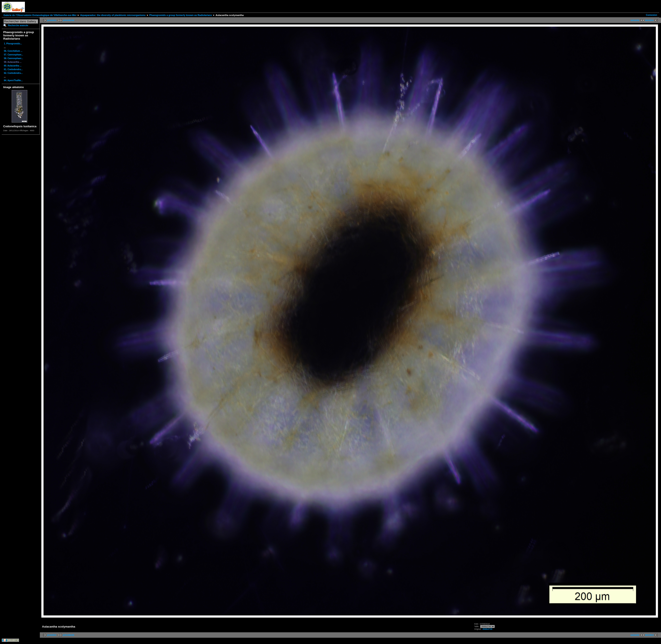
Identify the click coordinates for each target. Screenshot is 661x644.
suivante (635, 20)
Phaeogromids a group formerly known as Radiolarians (181, 15)
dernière (649, 20)
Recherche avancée (18, 25)
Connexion (651, 15)
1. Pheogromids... (13, 44)
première (52, 20)
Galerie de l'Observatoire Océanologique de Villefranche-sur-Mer (40, 15)
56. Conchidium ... (13, 51)
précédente (69, 20)
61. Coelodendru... (13, 69)
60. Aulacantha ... (13, 66)
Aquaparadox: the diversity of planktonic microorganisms (113, 15)
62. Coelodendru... (13, 73)
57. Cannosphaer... (13, 55)
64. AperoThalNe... (13, 80)
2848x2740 (487, 629)
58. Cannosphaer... (13, 58)
